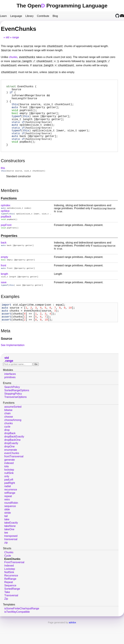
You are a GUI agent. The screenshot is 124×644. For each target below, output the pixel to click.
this (3, 181)
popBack (6, 231)
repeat (8, 516)
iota (6, 487)
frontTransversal (14, 477)
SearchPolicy (12, 407)
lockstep (9, 490)
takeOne (9, 550)
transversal (11, 559)
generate (10, 480)
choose (9, 437)
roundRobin (11, 523)
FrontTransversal (14, 582)
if (11, 94)
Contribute (43, 16)
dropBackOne (12, 460)
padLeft (9, 500)
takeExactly (11, 543)
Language (16, 16)
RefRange (10, 599)
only (7, 496)
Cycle (8, 576)
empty (4, 272)
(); (24, 116)
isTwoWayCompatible (17, 632)
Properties (9, 251)
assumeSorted (13, 427)
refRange (10, 513)
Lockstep (10, 589)
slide (7, 530)
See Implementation (13, 365)
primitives (10, 397)
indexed (9, 483)
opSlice (5, 225)
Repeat (9, 602)
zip (6, 563)
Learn (3, 16)
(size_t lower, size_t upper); (62, 139)
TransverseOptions (16, 417)
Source (6, 359)
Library (29, 16)
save (4, 298)
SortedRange (12, 609)
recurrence (11, 510)
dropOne (9, 467)
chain (7, 434)
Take (7, 612)
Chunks (9, 573)
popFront (6, 240)
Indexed (9, 586)
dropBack (10, 453)
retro (7, 520)
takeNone (10, 546)
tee (6, 553)
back (4, 257)
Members (10, 204)
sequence (10, 526)
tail (6, 536)
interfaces (10, 394)
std (7, 37)
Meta (6, 351)
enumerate (11, 470)
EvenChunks (12, 579)
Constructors (13, 174)
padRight (10, 503)
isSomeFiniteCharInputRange (22, 629)
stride (8, 533)
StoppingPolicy (13, 414)
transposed (11, 556)
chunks (13, 57)
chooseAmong (13, 440)
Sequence (10, 606)
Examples (10, 313)
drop (7, 450)
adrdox (72, 643)
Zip (6, 619)
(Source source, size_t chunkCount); (43, 109)
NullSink (9, 592)
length (4, 289)
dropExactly (11, 463)
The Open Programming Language (62, 6)
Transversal (11, 616)
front (3, 281)
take (7, 540)
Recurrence (11, 596)
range (16, 37)
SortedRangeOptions (17, 411)
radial (8, 506)
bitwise (8, 430)
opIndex (6, 219)
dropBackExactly (14, 457)
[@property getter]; (36, 112)
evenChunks (12, 473)
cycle (7, 447)
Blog (55, 16)
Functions (9, 212)
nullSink (9, 493)
